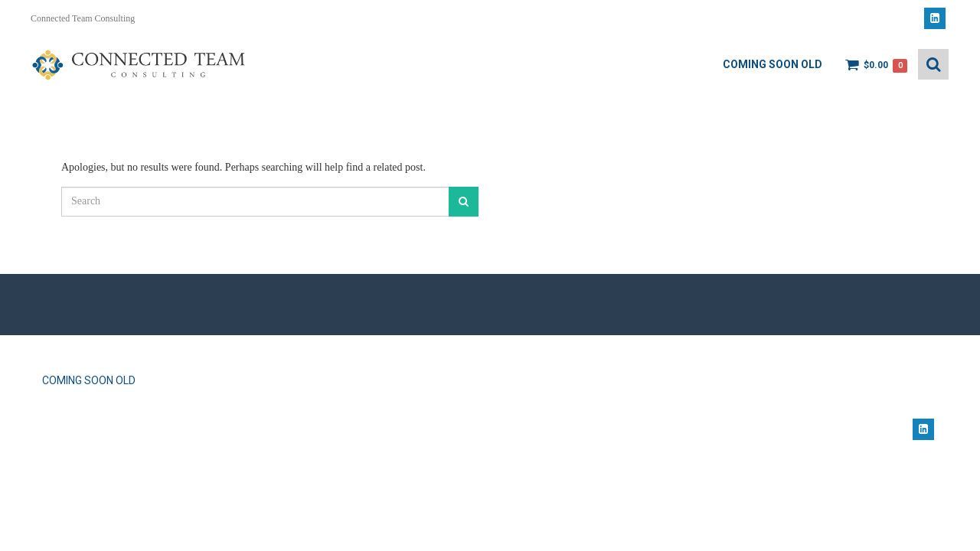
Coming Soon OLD (773, 64)
